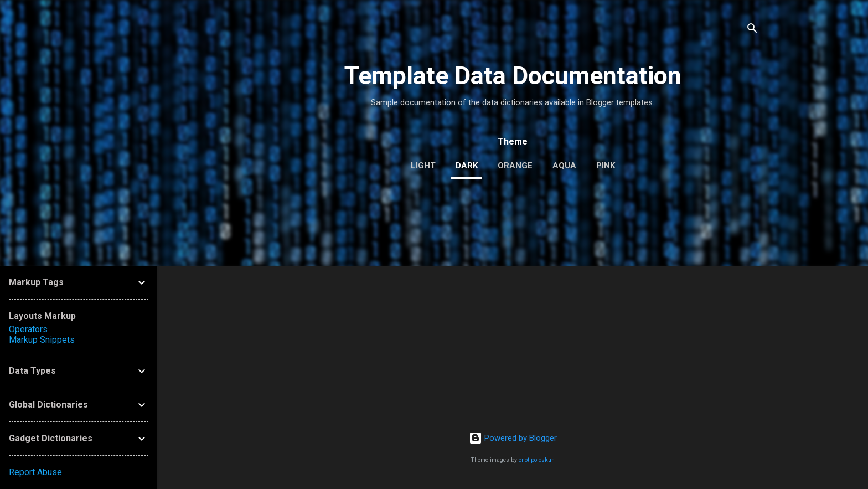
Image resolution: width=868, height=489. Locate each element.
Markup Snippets (42, 340)
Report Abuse (35, 472)
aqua (564, 166)
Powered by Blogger (513, 438)
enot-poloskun (537, 460)
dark (467, 166)
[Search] (752, 30)
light (423, 166)
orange (515, 166)
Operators (28, 329)
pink (606, 166)
